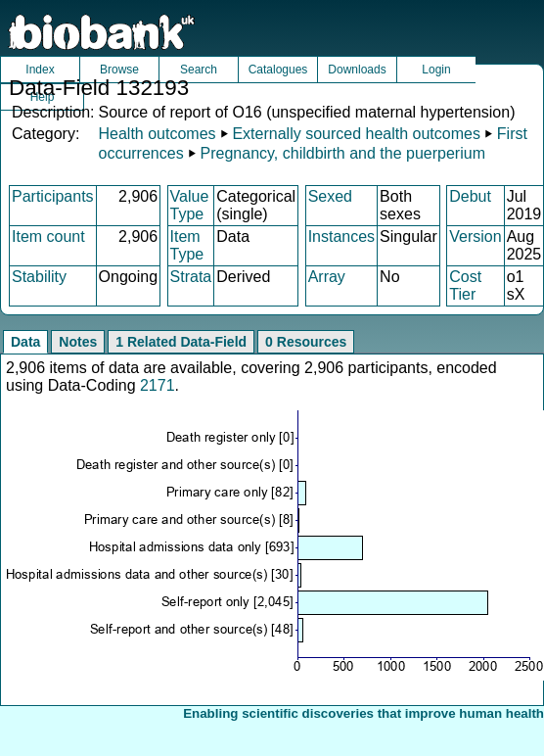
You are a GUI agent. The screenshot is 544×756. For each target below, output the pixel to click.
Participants (53, 196)
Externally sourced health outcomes (356, 134)
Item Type (187, 245)
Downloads (357, 70)
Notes (78, 342)
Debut (470, 196)
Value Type (190, 205)
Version (475, 236)
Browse (119, 70)
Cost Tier (465, 285)
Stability (39, 277)
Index (40, 70)
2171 (158, 385)
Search (199, 70)
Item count (48, 236)
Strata (191, 277)
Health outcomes (157, 134)
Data (25, 342)
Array (327, 277)
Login (436, 70)
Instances (341, 236)
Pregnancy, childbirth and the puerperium (343, 153)
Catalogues (278, 70)
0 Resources (306, 342)
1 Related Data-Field (181, 342)
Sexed (330, 196)
